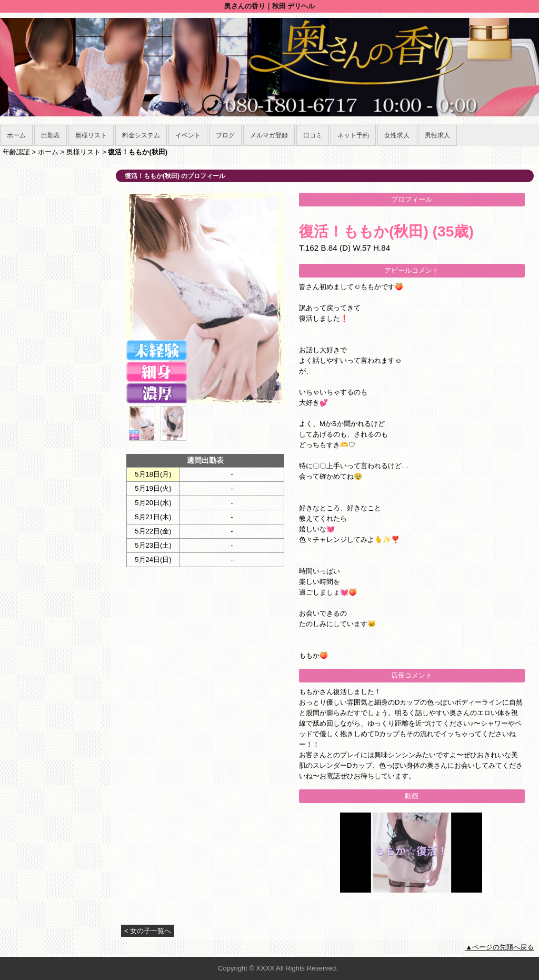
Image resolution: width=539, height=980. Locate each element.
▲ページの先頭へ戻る (500, 947)
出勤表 (51, 135)
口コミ (313, 135)
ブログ (225, 135)
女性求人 (397, 135)
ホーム (16, 135)
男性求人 (437, 135)
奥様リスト (91, 135)
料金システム (141, 135)
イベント (188, 135)
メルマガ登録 (269, 135)
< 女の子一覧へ (148, 931)
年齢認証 (16, 152)
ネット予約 (353, 135)
